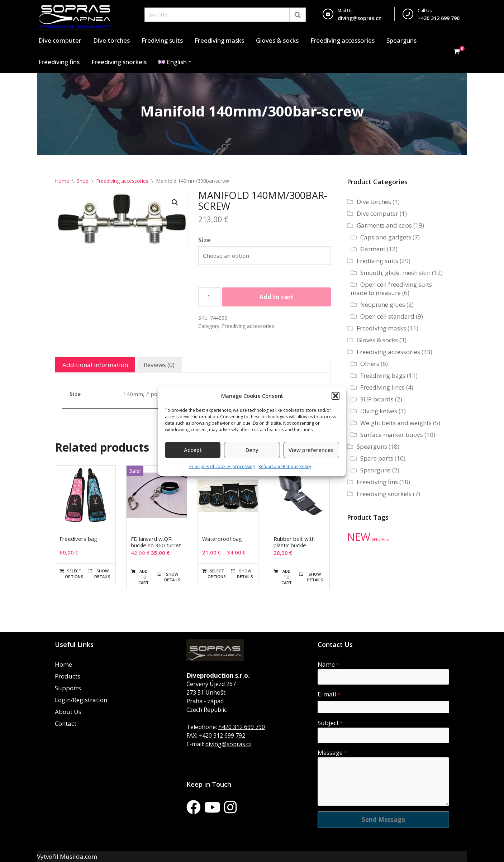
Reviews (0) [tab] (159, 365)
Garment (373, 249)
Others (370, 364)
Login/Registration (81, 700)
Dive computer (60, 40)
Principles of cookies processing (222, 466)
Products (68, 676)
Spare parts (377, 458)
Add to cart (276, 297)
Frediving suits (162, 40)
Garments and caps (384, 225)
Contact (66, 723)
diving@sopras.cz (359, 18)
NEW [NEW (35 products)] (359, 537)
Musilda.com (79, 856)
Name (328, 664)
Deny (252, 450)
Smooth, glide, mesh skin (395, 273)
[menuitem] (173, 62)
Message (332, 753)
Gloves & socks (277, 40)
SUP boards (377, 399)
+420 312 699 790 (242, 727)
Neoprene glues (383, 304)
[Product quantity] (209, 297)
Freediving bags (383, 375)
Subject (330, 723)
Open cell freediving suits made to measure (391, 289)
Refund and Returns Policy (285, 466)
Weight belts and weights (396, 423)
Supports (68, 688)
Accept (193, 450)
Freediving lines (382, 387)
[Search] (217, 15)
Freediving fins (59, 62)
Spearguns (401, 40)
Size (204, 240)
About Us (68, 712)
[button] (336, 396)
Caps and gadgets (386, 237)
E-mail (329, 694)
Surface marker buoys (392, 435)
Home (62, 181)
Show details (102, 574)
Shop (83, 181)
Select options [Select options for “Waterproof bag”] (217, 574)
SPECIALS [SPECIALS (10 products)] (380, 539)
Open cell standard (387, 316)
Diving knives (379, 411)
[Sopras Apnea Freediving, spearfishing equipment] (75, 15)
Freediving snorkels (119, 62)
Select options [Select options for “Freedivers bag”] (74, 574)
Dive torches (111, 40)
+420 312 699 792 (222, 735)
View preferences (311, 450)
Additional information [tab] (95, 365)
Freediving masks (219, 40)
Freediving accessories (343, 40)
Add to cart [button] (144, 577)
